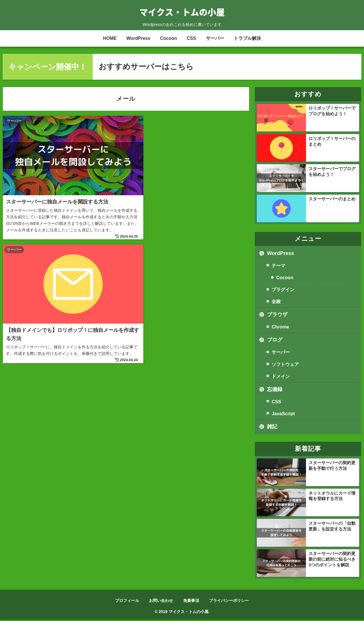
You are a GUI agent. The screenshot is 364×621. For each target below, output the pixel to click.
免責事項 (191, 601)
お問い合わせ (161, 601)
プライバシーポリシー (229, 601)
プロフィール (127, 601)
